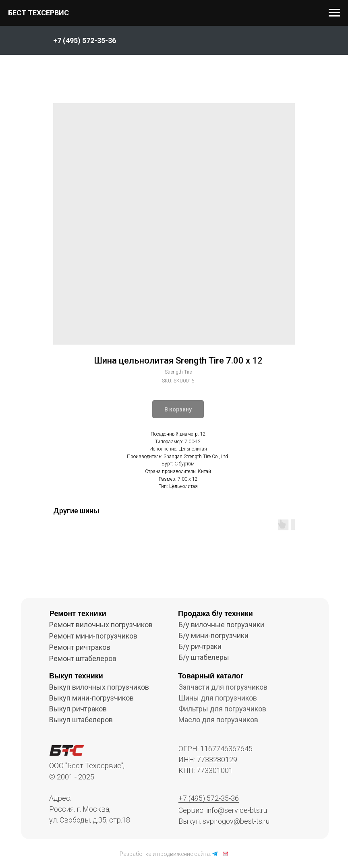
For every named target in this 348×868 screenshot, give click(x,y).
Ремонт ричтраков (80, 647)
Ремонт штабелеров (83, 658)
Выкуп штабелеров (81, 720)
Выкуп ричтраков (78, 709)
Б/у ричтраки (200, 646)
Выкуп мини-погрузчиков (91, 698)
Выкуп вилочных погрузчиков (99, 687)
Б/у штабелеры (204, 657)
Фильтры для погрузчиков (222, 709)
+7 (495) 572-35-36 (209, 798)
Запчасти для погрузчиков (223, 687)
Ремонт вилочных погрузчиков (101, 625)
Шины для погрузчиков (218, 698)
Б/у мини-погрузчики (213, 635)
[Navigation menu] (334, 13)
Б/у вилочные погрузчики (221, 625)
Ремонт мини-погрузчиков (93, 636)
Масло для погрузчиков (218, 720)
